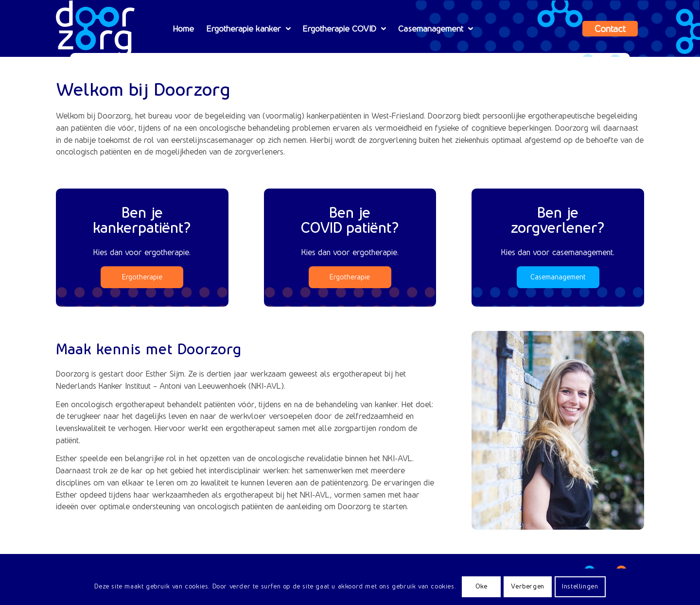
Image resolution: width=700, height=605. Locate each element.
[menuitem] (184, 29)
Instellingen (580, 586)
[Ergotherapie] (142, 277)
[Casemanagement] (558, 277)
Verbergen (527, 586)
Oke (481, 586)
